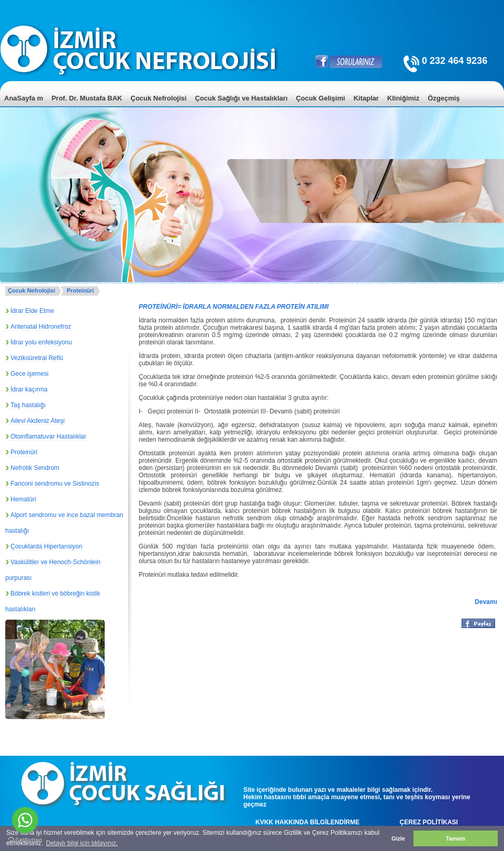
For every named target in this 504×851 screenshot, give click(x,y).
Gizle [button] (398, 838)
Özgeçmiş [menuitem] (444, 98)
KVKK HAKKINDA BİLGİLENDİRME (307, 822)
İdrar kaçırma (29, 389)
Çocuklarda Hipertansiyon (46, 546)
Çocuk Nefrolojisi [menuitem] (159, 98)
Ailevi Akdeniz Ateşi (37, 421)
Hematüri (23, 499)
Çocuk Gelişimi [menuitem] (320, 98)
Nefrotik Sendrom (35, 468)
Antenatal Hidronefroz (41, 327)
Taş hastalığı (28, 405)
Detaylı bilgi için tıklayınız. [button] (82, 843)
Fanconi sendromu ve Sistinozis (55, 484)
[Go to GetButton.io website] (25, 840)
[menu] (252, 106)
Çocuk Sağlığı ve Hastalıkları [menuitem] (241, 98)
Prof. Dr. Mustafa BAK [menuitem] (87, 98)
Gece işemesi (30, 374)
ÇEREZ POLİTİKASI (429, 822)
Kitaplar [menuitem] (366, 98)
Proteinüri (80, 290)
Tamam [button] (456, 838)
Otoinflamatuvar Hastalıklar (48, 436)
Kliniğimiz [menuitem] (403, 98)
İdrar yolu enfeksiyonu (41, 342)
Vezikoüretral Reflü (37, 358)
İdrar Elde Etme (32, 311)
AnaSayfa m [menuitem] (24, 98)
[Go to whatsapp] (25, 820)
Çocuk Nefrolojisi (31, 290)
